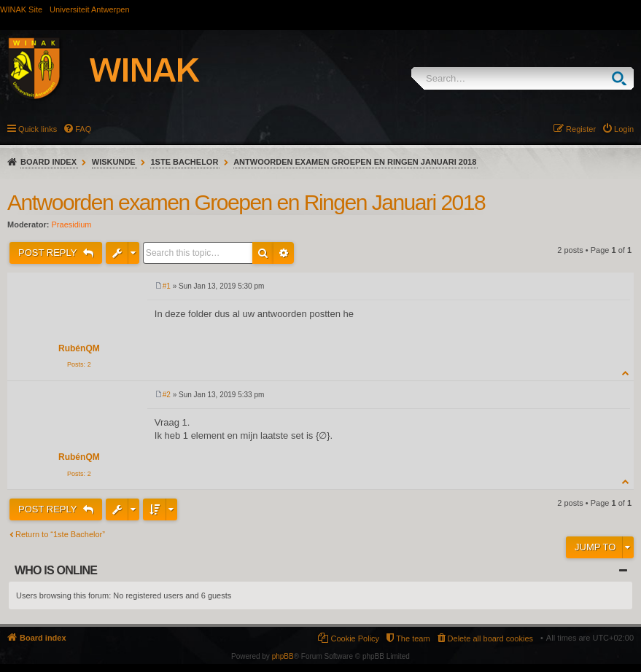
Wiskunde (114, 162)
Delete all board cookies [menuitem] (490, 638)
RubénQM (79, 348)
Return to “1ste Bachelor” (60, 534)
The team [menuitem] (413, 638)
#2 (167, 395)
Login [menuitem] (624, 129)
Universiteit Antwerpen (89, 9)
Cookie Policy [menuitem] (355, 638)
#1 (167, 286)
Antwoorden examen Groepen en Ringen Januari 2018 (355, 162)
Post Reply (49, 253)
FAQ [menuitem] (83, 129)
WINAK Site (21, 9)
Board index (48, 162)
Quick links (38, 129)
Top (626, 373)
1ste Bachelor (184, 162)
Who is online (56, 570)
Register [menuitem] (581, 129)
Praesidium (72, 224)
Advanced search (284, 253)
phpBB (283, 656)
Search (622, 78)
